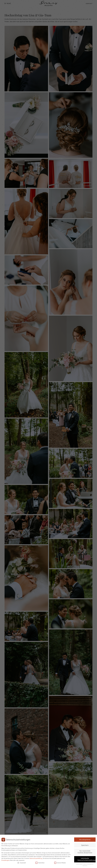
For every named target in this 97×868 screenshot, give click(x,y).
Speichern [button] (85, 845)
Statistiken (40, 863)
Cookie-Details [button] (79, 864)
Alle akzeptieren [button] (85, 840)
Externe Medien (60, 863)
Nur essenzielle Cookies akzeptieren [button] (85, 852)
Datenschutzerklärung (36, 858)
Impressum (85, 866)
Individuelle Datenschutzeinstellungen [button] (87, 859)
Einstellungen (5, 860)
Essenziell (22, 863)
